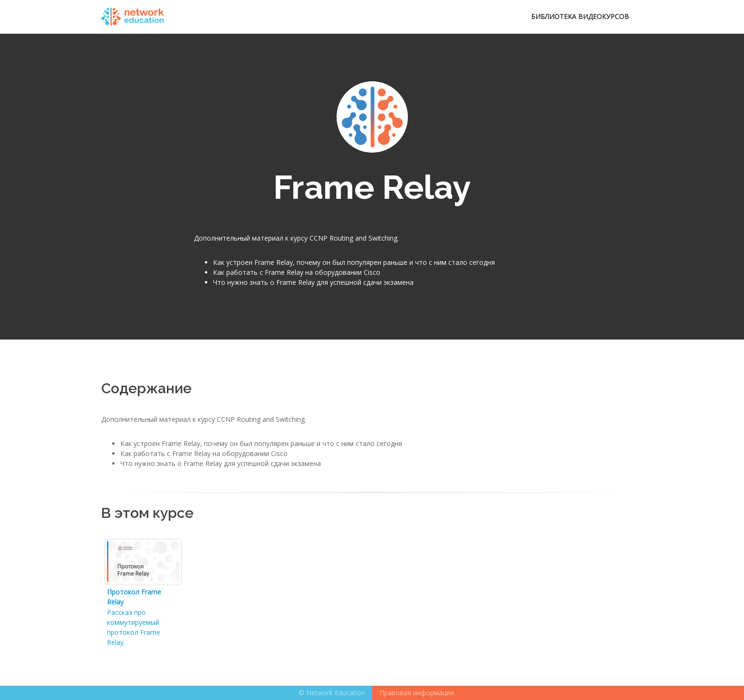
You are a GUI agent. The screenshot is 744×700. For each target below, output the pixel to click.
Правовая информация (417, 693)
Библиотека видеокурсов (580, 16)
